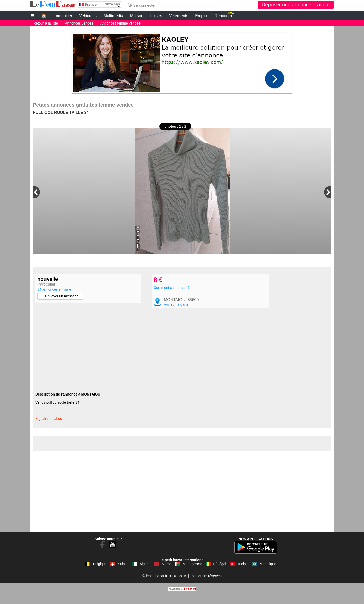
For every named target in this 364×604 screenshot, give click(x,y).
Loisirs (156, 16)
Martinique (268, 573)
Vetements (179, 16)
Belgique (100, 573)
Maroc (166, 573)
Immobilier (63, 16)
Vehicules (88, 16)
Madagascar (192, 573)
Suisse (123, 573)
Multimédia (113, 16)
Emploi (201, 16)
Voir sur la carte (176, 313)
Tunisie (243, 573)
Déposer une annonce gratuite (296, 5)
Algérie (145, 573)
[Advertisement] (182, 62)
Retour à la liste (46, 23)
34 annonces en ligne (54, 289)
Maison (137, 16)
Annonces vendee (79, 23)
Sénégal (220, 573)
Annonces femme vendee (120, 23)
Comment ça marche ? (172, 297)
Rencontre (224, 15)
